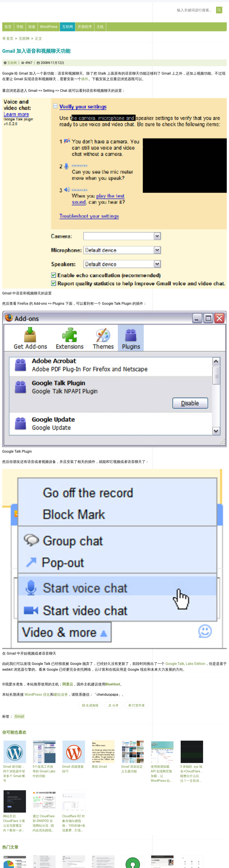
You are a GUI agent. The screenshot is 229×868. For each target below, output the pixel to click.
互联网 (68, 27)
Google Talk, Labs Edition (185, 664)
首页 (8, 27)
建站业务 (61, 695)
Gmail (19, 716)
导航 (20, 27)
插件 (85, 79)
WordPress (49, 27)
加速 (32, 27)
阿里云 (68, 684)
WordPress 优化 (37, 695)
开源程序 (85, 27)
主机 (100, 27)
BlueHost (113, 684)
